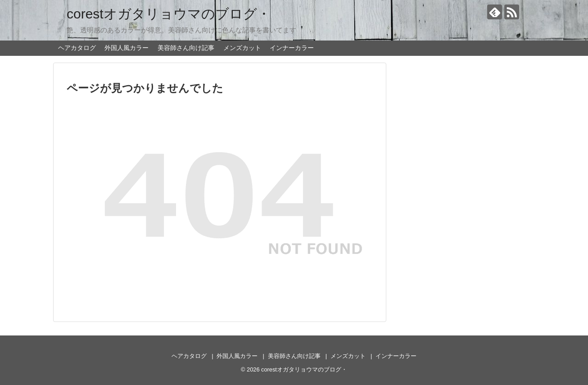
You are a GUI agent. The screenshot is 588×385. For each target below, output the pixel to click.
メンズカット (242, 48)
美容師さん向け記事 (186, 48)
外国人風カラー (127, 48)
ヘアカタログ (77, 48)
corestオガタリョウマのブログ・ (169, 14)
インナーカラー (292, 48)
